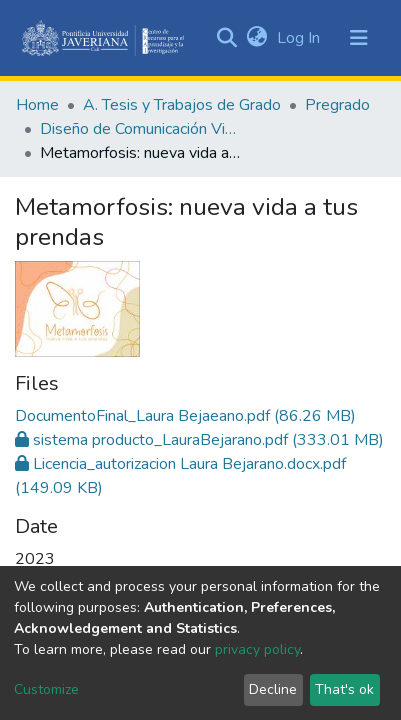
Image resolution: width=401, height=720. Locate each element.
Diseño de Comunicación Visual (140, 129)
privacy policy (257, 649)
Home (37, 105)
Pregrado (337, 105)
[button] (256, 38)
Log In (300, 38)
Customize (46, 689)
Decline (273, 689)
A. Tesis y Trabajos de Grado (182, 105)
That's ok (344, 689)
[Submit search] (226, 38)
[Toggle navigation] (359, 38)
